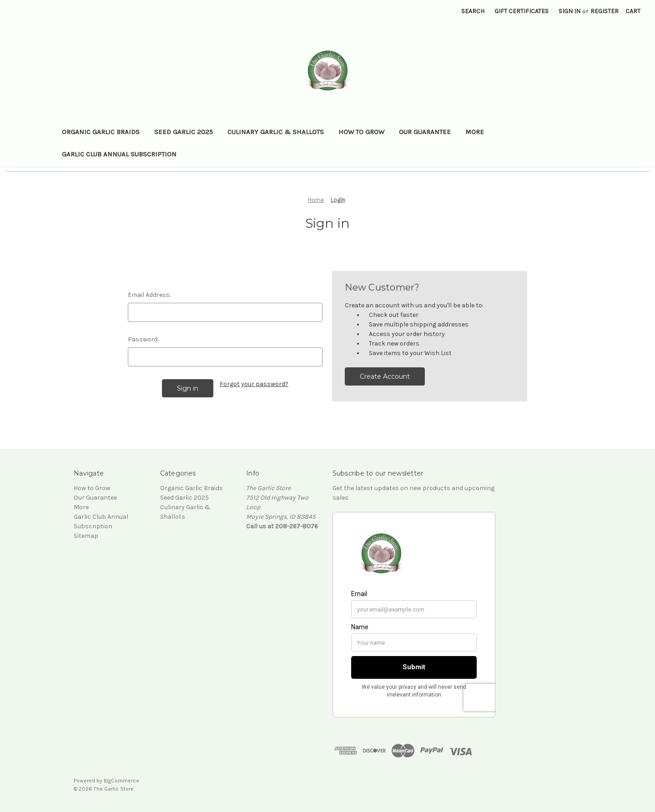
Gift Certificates (521, 11)
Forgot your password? (254, 384)
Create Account (385, 376)
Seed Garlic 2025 (184, 132)
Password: (143, 339)
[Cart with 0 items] (633, 11)
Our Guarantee (425, 132)
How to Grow (361, 132)
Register (605, 11)
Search (473, 11)
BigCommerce (121, 781)
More (475, 132)
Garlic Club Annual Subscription (119, 154)
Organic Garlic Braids (101, 132)
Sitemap (86, 536)
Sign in (569, 11)
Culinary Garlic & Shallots (276, 132)
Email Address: (149, 295)
